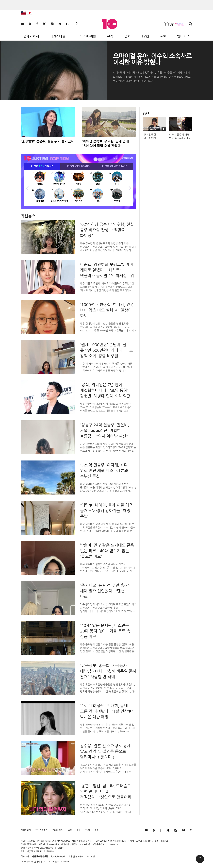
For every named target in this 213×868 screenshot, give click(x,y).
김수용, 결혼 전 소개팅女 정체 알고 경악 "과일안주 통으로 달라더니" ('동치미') (105, 751)
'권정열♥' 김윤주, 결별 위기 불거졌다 (47, 141)
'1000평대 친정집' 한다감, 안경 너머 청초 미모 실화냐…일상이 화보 (107, 310)
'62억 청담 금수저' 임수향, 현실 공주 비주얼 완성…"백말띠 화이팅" (107, 230)
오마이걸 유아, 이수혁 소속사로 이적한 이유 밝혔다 (152, 59)
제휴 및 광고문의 (76, 857)
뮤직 (110, 36)
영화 (128, 36)
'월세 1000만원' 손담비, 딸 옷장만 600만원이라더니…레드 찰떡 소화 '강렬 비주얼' (107, 350)
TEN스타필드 (59, 36)
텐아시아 (38, 862)
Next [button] (130, 188)
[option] (79, 188)
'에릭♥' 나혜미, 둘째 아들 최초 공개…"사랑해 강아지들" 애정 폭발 (106, 511)
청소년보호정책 (58, 857)
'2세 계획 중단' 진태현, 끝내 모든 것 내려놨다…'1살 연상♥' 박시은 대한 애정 (107, 711)
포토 (163, 36)
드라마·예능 (88, 36)
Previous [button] (27, 188)
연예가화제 (31, 36)
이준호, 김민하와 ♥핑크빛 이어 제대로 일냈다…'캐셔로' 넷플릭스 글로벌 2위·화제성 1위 (107, 270)
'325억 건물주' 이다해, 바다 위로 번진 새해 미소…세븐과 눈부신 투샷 (104, 471)
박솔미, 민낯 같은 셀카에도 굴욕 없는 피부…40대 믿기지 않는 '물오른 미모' (107, 551)
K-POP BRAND (42, 166)
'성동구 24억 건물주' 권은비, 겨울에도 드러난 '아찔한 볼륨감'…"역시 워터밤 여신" (105, 430)
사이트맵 (91, 857)
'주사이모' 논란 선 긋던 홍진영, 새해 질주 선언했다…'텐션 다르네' (106, 591)
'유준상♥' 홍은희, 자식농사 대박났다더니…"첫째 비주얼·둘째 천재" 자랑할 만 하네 (108, 671)
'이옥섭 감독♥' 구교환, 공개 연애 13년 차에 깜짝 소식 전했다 (105, 144)
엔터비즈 (183, 36)
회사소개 (25, 857)
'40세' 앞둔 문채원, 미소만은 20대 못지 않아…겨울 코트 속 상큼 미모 (105, 631)
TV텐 (145, 36)
